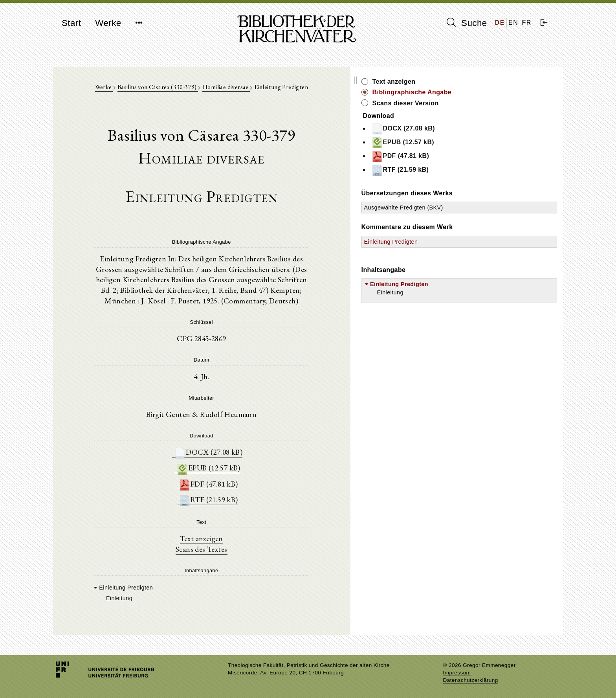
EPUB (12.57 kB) (251, 466)
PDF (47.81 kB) (251, 482)
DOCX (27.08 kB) (251, 449)
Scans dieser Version (491, 103)
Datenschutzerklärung (471, 680)
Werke (108, 23)
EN (513, 23)
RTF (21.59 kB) (251, 499)
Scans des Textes (244, 549)
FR (527, 23)
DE (500, 23)
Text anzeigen (244, 538)
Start (71, 23)
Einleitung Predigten (477, 250)
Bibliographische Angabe (498, 92)
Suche (467, 23)
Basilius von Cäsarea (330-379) (200, 91)
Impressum (457, 673)
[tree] (244, 593)
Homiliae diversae (269, 91)
